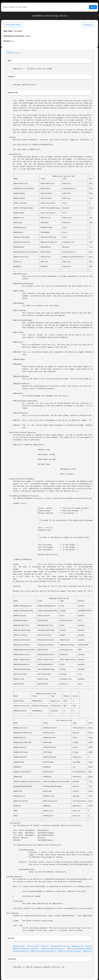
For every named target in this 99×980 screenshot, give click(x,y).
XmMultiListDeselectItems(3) (25, 949)
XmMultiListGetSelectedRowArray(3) (82, 949)
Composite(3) (19, 946)
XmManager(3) (77, 946)
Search (93, 7)
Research (88, 25)
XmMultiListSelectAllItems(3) (43, 951)
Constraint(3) (33, 946)
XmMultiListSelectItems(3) (69, 951)
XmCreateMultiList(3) (60, 946)
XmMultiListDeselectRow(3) (53, 949)
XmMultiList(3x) (13, 53)
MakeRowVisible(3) (21, 951)
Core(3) (45, 946)
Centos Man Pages (13, 25)
